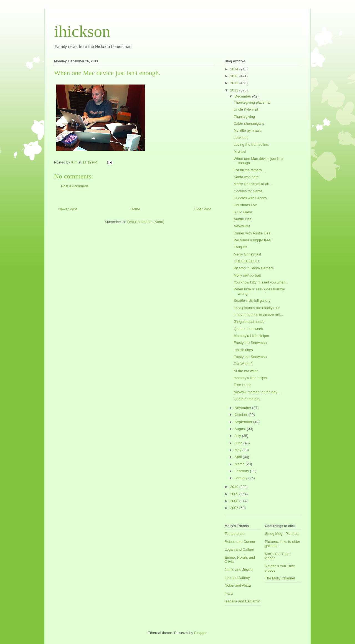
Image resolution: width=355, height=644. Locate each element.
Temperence (235, 534)
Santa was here (246, 177)
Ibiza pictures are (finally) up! (257, 308)
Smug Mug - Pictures (282, 534)
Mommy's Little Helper (251, 336)
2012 (235, 83)
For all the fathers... (249, 170)
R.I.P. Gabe (243, 212)
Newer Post (68, 209)
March (240, 464)
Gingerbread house (249, 322)
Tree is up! (242, 385)
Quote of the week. (249, 329)
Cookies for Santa (248, 191)
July (238, 436)
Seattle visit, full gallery (252, 301)
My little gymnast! (247, 130)
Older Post (202, 209)
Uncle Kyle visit (246, 109)
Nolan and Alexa (238, 585)
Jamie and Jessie (239, 570)
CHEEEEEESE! (246, 261)
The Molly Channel (280, 578)
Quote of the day (247, 399)
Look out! (241, 138)
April (239, 457)
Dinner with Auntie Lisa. (252, 233)
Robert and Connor (240, 542)
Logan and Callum (239, 549)
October (242, 415)
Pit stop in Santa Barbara (254, 268)
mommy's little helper (250, 378)
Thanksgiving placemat (252, 102)
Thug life (240, 247)
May (239, 450)
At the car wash (246, 371)
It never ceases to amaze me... (258, 315)
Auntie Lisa (242, 219)
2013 (235, 76)
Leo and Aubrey (237, 578)
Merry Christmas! (247, 254)
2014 (235, 69)
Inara (229, 593)
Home (135, 209)
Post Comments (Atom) (145, 222)
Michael (240, 151)
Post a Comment (74, 186)
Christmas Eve (245, 205)
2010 (235, 487)
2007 (235, 508)
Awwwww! (242, 226)
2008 (235, 501)
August (241, 429)
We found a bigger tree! (252, 240)
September (244, 422)
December (244, 96)
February (242, 471)
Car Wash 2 (243, 364)
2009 (235, 494)
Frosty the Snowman (250, 343)
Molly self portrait (247, 275)
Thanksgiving (244, 117)
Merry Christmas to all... (253, 184)
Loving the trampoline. (251, 145)
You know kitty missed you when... (261, 282)
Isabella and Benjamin (242, 601)
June (239, 443)
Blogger (200, 633)
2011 (235, 90)
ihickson (82, 31)
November (244, 408)
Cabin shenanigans (249, 123)
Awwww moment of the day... (257, 392)
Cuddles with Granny (250, 198)
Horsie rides (243, 350)
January (242, 478)
